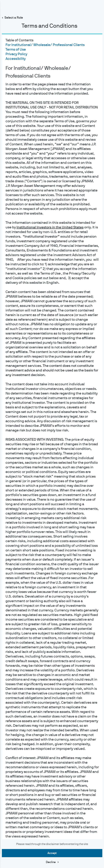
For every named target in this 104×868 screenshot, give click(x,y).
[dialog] (52, 434)
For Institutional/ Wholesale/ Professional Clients (45, 45)
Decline (51, 862)
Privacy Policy (16, 54)
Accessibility (15, 59)
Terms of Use (15, 50)
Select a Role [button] (14, 18)
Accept (52, 853)
